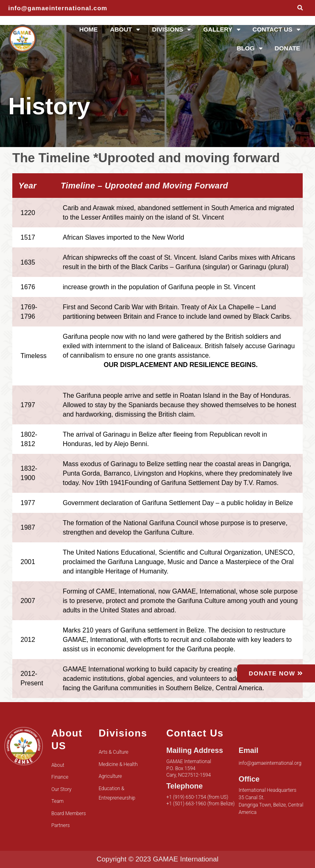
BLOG (249, 49)
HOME (88, 29)
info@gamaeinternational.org (270, 763)
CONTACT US (276, 30)
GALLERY (221, 30)
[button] (300, 8)
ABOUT (125, 30)
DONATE (288, 48)
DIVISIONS (172, 30)
